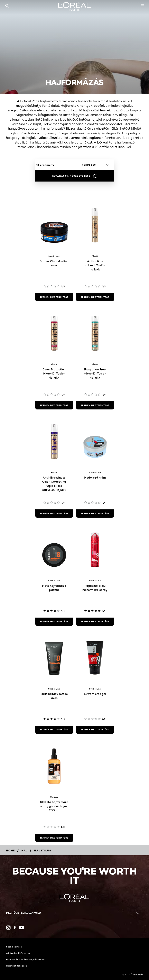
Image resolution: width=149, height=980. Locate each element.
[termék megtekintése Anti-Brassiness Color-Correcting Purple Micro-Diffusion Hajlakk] (54, 514)
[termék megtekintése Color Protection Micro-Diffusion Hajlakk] (54, 405)
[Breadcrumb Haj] (25, 850)
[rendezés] (94, 165)
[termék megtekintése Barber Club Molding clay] (54, 297)
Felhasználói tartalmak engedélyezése (25, 959)
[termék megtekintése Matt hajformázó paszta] (54, 622)
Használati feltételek (16, 966)
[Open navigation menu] (142, 6)
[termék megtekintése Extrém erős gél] (95, 730)
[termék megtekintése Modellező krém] (95, 514)
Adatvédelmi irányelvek (18, 953)
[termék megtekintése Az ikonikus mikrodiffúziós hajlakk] (95, 297)
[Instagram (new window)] (8, 928)
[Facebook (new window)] (15, 928)
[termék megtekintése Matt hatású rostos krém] (54, 730)
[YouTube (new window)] (21, 928)
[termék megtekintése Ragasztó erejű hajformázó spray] (95, 622)
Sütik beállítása (14, 947)
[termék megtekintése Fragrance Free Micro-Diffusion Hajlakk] (95, 405)
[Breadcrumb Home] (11, 850)
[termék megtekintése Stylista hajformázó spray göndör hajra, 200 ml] (54, 838)
